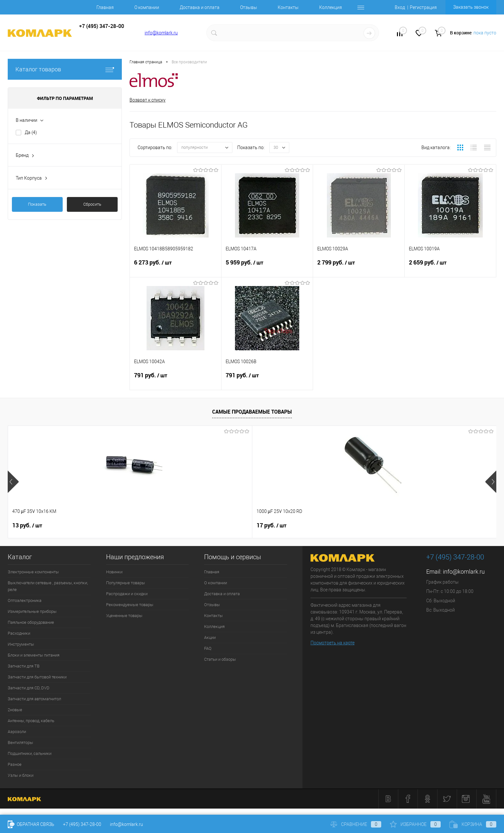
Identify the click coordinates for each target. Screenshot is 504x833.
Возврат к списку (148, 100)
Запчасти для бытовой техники (37, 677)
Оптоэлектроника (25, 600)
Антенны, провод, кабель (31, 721)
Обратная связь (31, 824)
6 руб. (416, 525)
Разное (15, 764)
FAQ (208, 648)
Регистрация (423, 7)
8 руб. (221, 525)
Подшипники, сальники (30, 753)
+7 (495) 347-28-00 (82, 824)
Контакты (288, 7)
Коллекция (331, 7)
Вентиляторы (20, 743)
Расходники (19, 633)
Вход (400, 7)
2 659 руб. (450, 268)
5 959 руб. (267, 268)
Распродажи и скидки (127, 594)
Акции (210, 637)
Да (31, 132)
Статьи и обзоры (220, 659)
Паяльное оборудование (31, 622)
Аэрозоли (17, 732)
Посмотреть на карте (333, 643)
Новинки (114, 572)
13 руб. (27, 525)
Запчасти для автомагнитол (34, 699)
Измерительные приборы (32, 611)
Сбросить (92, 204)
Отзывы (249, 7)
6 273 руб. (175, 268)
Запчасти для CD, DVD (29, 688)
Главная (105, 7)
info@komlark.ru (161, 33)
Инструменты (21, 644)
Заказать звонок (471, 7)
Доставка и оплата (200, 7)
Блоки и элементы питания (34, 655)
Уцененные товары (124, 616)
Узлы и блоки (21, 775)
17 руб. (125, 525)
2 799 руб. (359, 268)
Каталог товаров (65, 69)
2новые (15, 710)
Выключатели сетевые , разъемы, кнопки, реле (48, 586)
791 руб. (175, 381)
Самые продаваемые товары (252, 412)
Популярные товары (126, 583)
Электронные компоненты (33, 572)
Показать (37, 204)
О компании (147, 7)
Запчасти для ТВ (24, 666)
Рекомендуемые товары (130, 605)
